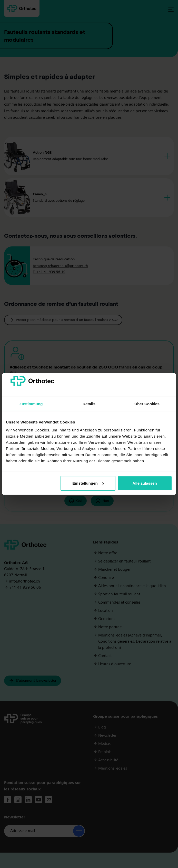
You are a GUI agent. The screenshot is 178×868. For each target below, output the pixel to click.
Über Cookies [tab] (147, 404)
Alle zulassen (145, 483)
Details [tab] (89, 404)
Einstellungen (88, 483)
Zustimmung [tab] (31, 404)
